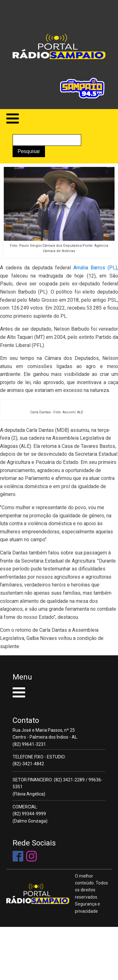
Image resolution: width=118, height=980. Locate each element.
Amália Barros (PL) (95, 268)
